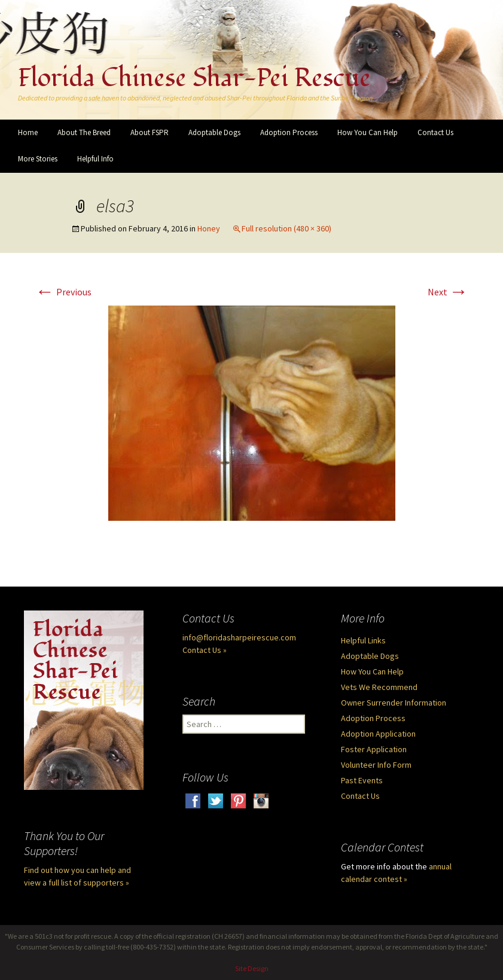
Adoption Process (289, 132)
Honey (209, 228)
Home (28, 132)
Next (448, 292)
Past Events (362, 780)
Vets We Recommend (379, 687)
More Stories (38, 159)
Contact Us (435, 132)
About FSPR (150, 132)
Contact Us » (205, 650)
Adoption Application (378, 734)
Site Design (252, 968)
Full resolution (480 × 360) (286, 228)
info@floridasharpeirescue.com (239, 637)
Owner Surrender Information (394, 703)
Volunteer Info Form (376, 765)
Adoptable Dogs (214, 132)
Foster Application (374, 749)
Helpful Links (363, 640)
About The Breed (84, 132)
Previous (63, 292)
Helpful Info (95, 159)
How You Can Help (368, 132)
